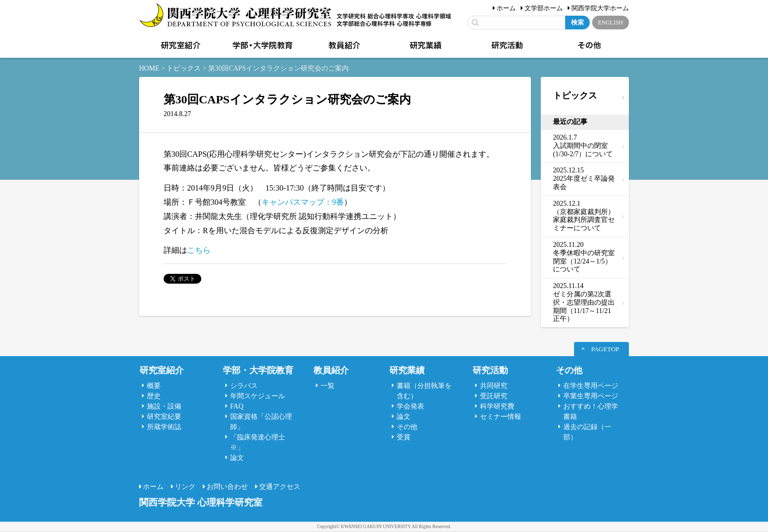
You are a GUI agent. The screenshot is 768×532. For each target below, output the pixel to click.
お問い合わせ (227, 487)
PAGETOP (605, 349)
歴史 (154, 396)
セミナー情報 (501, 417)
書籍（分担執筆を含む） (424, 391)
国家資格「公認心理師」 (261, 422)
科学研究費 (497, 406)
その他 (588, 46)
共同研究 (494, 386)
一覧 (328, 386)
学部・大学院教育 (262, 46)
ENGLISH (611, 23)
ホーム (506, 8)
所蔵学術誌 (164, 427)
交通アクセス (280, 487)
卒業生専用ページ (591, 396)
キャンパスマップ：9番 (303, 202)
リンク (185, 487)
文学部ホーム (544, 8)
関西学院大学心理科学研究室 (235, 16)
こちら (199, 250)
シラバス (244, 386)
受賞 (404, 437)
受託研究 (494, 396)
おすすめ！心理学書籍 (591, 411)
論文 (237, 458)
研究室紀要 (164, 417)
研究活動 (506, 46)
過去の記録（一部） (587, 432)
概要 (154, 386)
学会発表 (410, 406)
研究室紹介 (180, 46)
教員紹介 (343, 46)
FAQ (237, 406)
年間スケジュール (258, 396)
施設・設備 (164, 406)
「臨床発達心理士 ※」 (258, 442)
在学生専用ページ (591, 386)
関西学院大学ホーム (600, 8)
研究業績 (425, 46)
